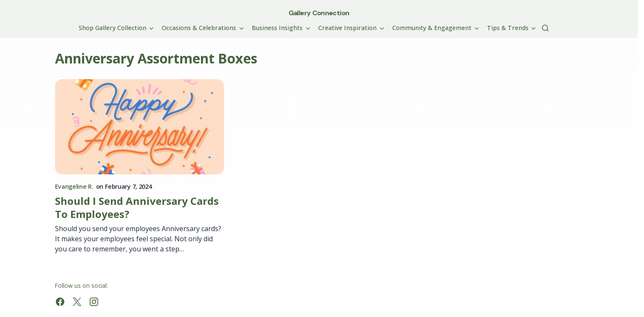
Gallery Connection (319, 13)
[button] (545, 28)
